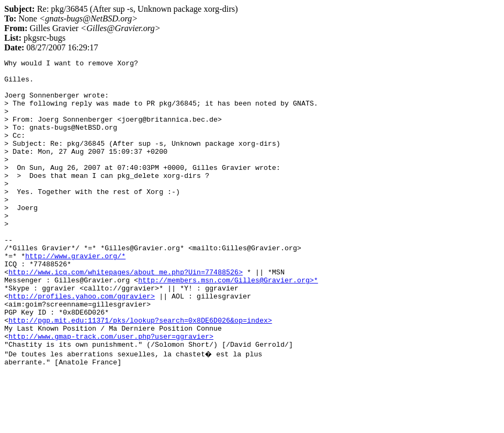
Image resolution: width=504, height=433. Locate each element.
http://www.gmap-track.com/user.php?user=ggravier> (111, 392)
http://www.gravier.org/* (75, 296)
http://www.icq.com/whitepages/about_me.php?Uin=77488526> (126, 315)
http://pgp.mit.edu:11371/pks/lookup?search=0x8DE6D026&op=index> (140, 373)
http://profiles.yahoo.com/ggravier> (82, 344)
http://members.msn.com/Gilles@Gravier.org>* (228, 325)
